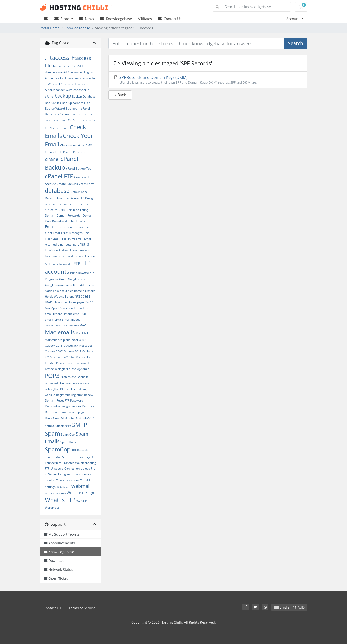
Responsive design (57, 406)
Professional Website (75, 377)
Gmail (63, 279)
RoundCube (53, 418)
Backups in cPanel (78, 109)
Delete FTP (77, 198)
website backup (55, 493)
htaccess (83, 296)
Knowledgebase (116, 19)
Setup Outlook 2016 (58, 426)
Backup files (53, 103)
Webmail (81, 486)
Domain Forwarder (69, 216)
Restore (76, 406)
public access (80, 383)
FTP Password (79, 273)
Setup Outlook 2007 (81, 418)
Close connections (72, 145)
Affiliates (145, 19)
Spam (52, 433)
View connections (68, 480)
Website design (80, 493)
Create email (87, 184)
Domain (50, 216)
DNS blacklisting (77, 210)
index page (77, 302)
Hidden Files (86, 285)
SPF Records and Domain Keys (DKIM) (208, 80)
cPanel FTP (59, 176)
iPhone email (72, 314)
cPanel (52, 159)
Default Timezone (57, 198)
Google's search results (61, 285)
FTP (77, 264)
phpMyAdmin (80, 369)
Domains (58, 221)
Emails (83, 244)
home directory (84, 291)
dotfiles (70, 221)
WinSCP (82, 501)
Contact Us (170, 19)
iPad (81, 308)
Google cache (77, 279)
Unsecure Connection (65, 468)
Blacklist (76, 114)
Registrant (63, 395)
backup (63, 96)
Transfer (68, 463)
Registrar (77, 395)
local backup (70, 325)
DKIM (62, 210)
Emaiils (81, 221)
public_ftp (51, 389)
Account (293, 19)
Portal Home (50, 28)
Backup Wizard (55, 109)
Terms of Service (82, 608)
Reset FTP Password (70, 401)
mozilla (76, 340)
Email (50, 227)
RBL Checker (67, 389)
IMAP (48, 302)
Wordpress (52, 508)
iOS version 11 (67, 308)
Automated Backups (74, 84)
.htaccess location (64, 66)
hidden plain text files (59, 291)
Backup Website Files (76, 103)
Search (296, 43)
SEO (64, 418)
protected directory (58, 383)
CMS (89, 145)
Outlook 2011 (73, 351)
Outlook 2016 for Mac (67, 357)
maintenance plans (58, 340)
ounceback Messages (78, 346)
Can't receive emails (82, 120)
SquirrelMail (53, 457)
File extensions (80, 250)
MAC (83, 325)
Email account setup (69, 227)
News (86, 19)
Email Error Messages (68, 233)
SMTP (80, 425)
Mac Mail (82, 333)
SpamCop (58, 449)
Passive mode (65, 363)
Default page (79, 192)
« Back (120, 95)
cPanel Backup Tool (79, 169)
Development (65, 204)
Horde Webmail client (59, 296)
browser (61, 120)
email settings (67, 244)
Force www (52, 256)
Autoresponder (55, 90)
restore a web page (72, 412)
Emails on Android (57, 250)
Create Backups (67, 184)
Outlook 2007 (54, 351)
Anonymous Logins (80, 72)
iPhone (58, 314)
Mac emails (60, 332)
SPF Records (80, 450)
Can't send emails (57, 128)
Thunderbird (53, 463)
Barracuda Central (57, 114)
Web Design (63, 487)
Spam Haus (68, 442)
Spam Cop (68, 435)
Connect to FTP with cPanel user (66, 152)
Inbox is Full (60, 302)
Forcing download (72, 256)
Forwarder (66, 264)
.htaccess (57, 57)
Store (62, 19)
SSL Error (68, 457)
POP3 (52, 375)
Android (61, 72)
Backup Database (84, 96)
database (57, 190)
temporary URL (86, 457)
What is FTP (60, 500)
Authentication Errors (59, 78)
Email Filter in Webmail (68, 239)
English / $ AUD (289, 607)
